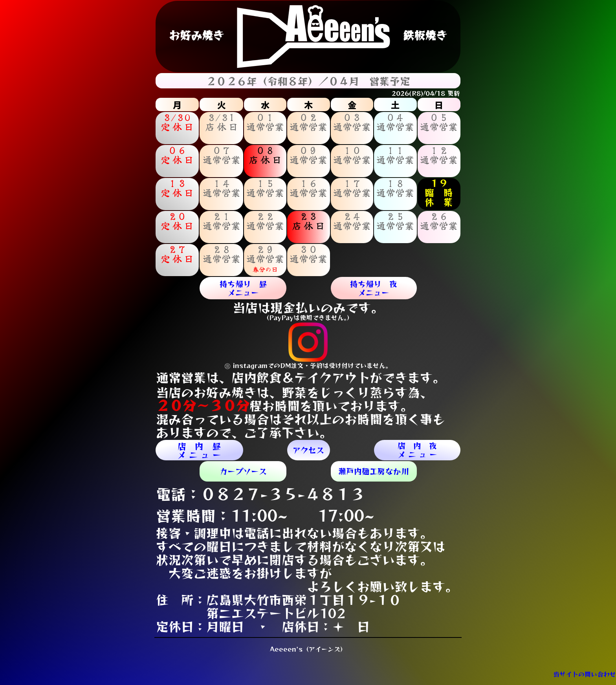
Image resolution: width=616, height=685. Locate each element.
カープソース (243, 471)
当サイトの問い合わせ (585, 674)
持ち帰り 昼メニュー (243, 288)
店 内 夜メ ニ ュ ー (417, 450)
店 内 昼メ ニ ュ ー (199, 450)
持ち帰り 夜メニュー (374, 288)
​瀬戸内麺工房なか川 (374, 471)
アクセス (308, 450)
